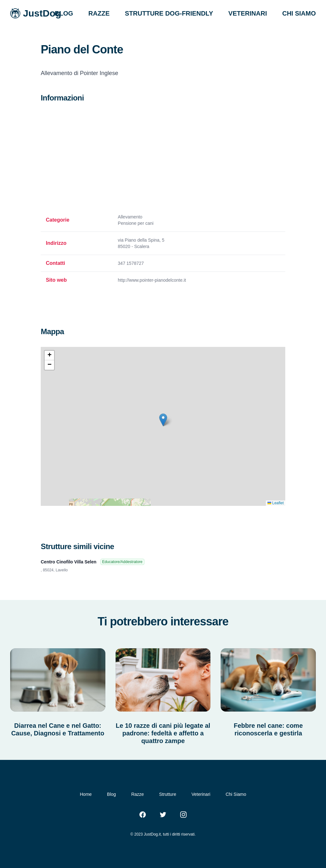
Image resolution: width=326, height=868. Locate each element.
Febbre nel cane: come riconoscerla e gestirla (268, 729)
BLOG (64, 13)
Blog (111, 794)
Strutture (168, 794)
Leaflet (276, 503)
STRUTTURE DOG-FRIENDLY (169, 13)
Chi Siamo (236, 794)
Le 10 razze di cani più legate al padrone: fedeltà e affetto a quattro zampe (163, 733)
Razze (138, 794)
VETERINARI (248, 13)
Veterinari (201, 794)
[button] (163, 420)
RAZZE (99, 13)
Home (86, 794)
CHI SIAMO (299, 13)
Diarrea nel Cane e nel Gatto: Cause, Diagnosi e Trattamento (58, 729)
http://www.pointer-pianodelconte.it (152, 280)
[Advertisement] (163, 158)
